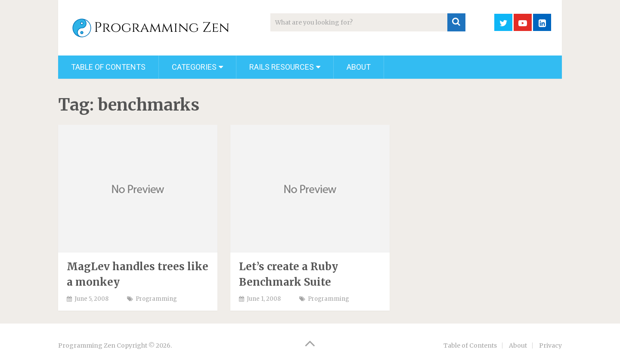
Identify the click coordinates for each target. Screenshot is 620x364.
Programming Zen (87, 345)
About (359, 67)
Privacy (550, 345)
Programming (156, 299)
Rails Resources (282, 67)
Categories (194, 67)
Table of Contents (108, 67)
